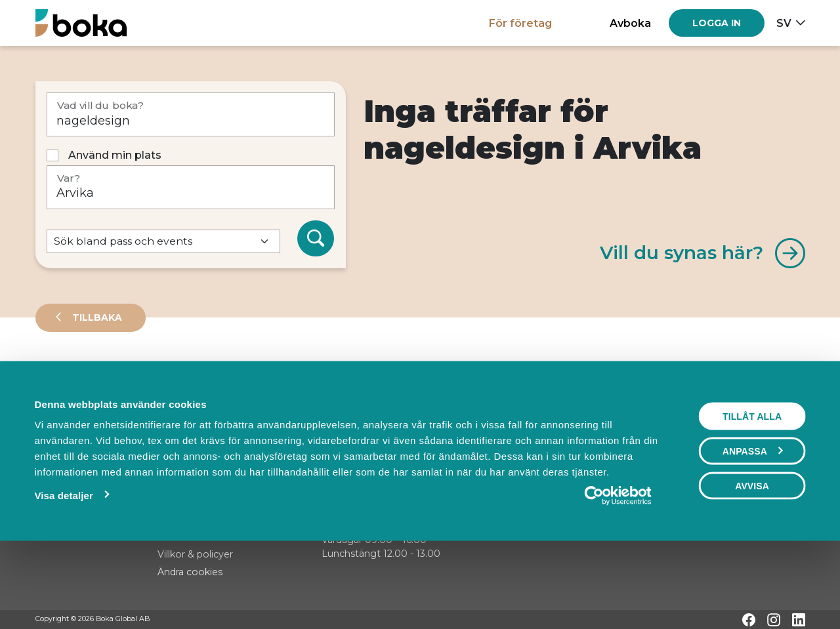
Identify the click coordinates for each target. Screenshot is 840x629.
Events (173, 376)
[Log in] (717, 23)
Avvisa (752, 562)
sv (784, 23)
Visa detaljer (63, 572)
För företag (520, 23)
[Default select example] (163, 242)
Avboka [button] (630, 23)
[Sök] (316, 239)
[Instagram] (774, 620)
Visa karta (752, 421)
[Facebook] (749, 620)
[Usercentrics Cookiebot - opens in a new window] (618, 572)
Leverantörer (88, 376)
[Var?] (191, 187)
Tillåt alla (752, 493)
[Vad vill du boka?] (191, 114)
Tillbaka (96, 317)
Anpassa (753, 527)
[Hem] (81, 23)
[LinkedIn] (799, 620)
